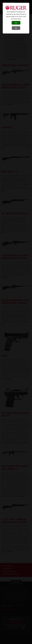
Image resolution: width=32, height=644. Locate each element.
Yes (16, 23)
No (16, 28)
